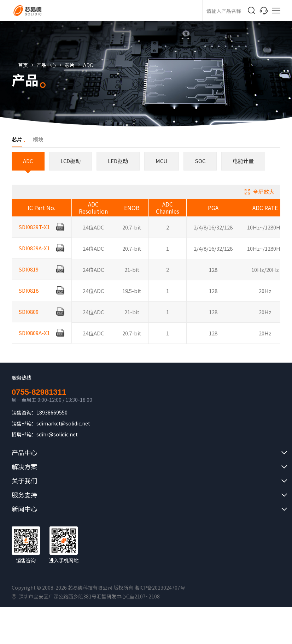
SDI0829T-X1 (35, 233)
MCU (164, 161)
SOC (204, 161)
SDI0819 (29, 276)
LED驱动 (120, 161)
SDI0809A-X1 (35, 339)
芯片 (76, 65)
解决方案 (24, 467)
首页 (29, 65)
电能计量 (247, 161)
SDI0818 (29, 297)
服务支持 (24, 495)
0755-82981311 (39, 393)
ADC (94, 65)
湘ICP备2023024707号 (160, 588)
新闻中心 (24, 509)
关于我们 (24, 481)
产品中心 (53, 65)
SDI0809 (29, 318)
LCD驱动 (72, 161)
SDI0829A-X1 (35, 254)
